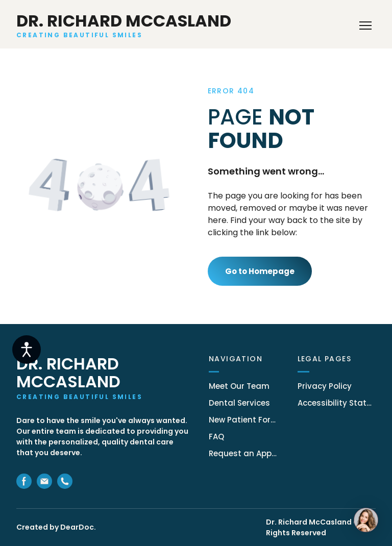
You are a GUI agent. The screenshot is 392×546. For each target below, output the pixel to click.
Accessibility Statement (337, 403)
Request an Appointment (243, 453)
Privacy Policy (325, 386)
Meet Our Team (239, 386)
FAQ (216, 437)
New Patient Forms (243, 420)
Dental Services (239, 403)
